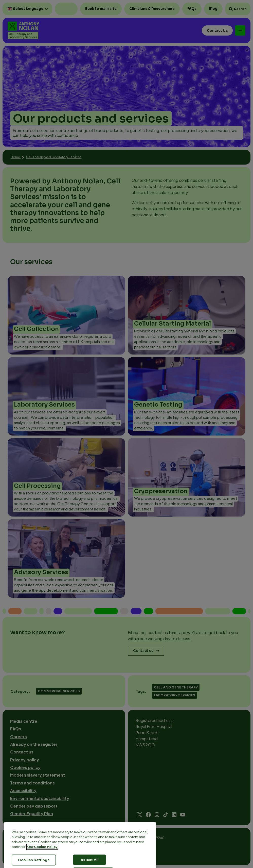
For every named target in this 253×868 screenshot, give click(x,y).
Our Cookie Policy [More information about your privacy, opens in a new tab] (42, 857)
